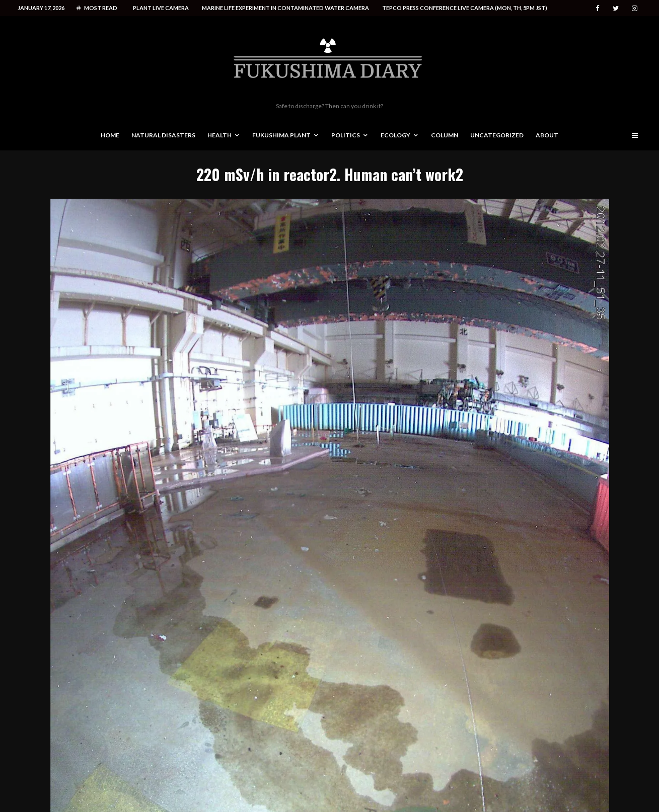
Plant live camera (161, 8)
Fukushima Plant (281, 135)
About (547, 135)
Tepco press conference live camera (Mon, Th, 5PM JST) (465, 8)
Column (445, 135)
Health (219, 135)
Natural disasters (163, 135)
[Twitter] (616, 8)
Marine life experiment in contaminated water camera (285, 8)
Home (110, 135)
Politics (346, 135)
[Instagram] (635, 8)
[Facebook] (598, 8)
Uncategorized (497, 135)
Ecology (395, 135)
